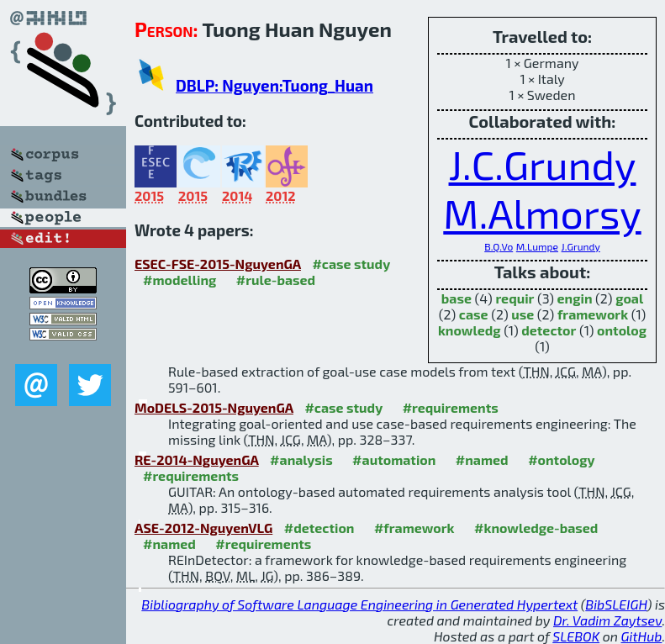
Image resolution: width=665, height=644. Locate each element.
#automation (394, 459)
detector (549, 330)
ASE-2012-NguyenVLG (203, 528)
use (522, 314)
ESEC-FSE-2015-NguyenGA (218, 264)
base (457, 298)
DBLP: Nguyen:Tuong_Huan (274, 85)
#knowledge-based (536, 528)
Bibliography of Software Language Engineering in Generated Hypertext (359, 604)
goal (629, 298)
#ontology (562, 459)
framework (593, 314)
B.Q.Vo (499, 246)
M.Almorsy (542, 213)
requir (515, 298)
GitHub (642, 636)
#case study (351, 264)
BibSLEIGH (616, 604)
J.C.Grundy (543, 164)
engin (575, 298)
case (474, 314)
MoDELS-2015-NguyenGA (214, 407)
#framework (414, 528)
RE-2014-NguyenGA (197, 459)
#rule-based (276, 280)
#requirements (451, 407)
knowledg (470, 330)
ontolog (622, 330)
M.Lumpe (537, 246)
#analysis (301, 459)
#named (482, 459)
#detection (319, 528)
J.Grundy (581, 246)
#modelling (179, 280)
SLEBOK (576, 636)
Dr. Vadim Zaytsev (607, 620)
